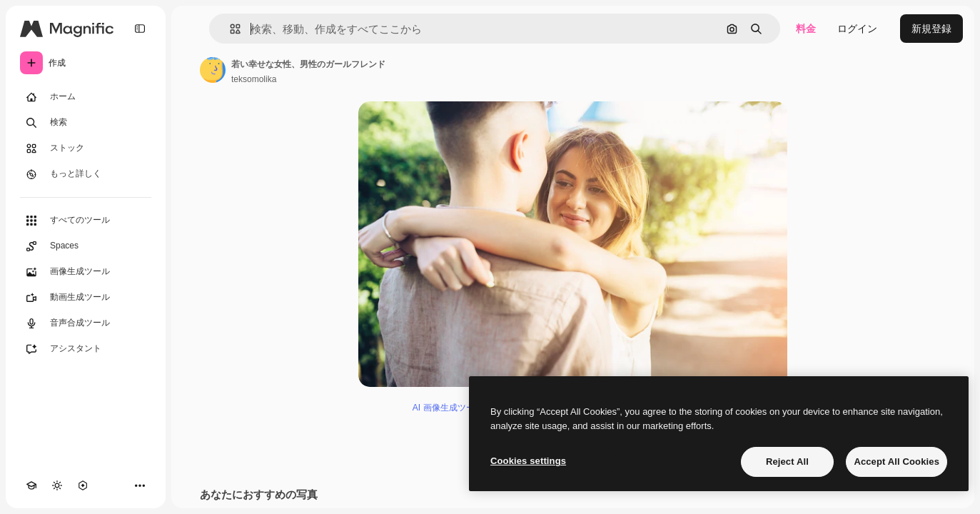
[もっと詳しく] (86, 174)
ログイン (857, 29)
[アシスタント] (86, 349)
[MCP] (83, 485)
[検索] (86, 123)
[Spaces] (86, 246)
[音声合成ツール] (86, 323)
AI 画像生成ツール (448, 408)
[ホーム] (86, 97)
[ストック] (86, 148)
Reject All (787, 462)
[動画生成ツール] (86, 298)
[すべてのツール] (86, 221)
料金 (806, 29)
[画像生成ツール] (86, 272)
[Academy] (31, 485)
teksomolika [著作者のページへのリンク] (254, 79)
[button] (229, 29)
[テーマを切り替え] (57, 485)
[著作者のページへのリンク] (213, 70)
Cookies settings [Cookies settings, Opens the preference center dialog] (528, 461)
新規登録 (931, 29)
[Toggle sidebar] (140, 29)
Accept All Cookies (896, 462)
